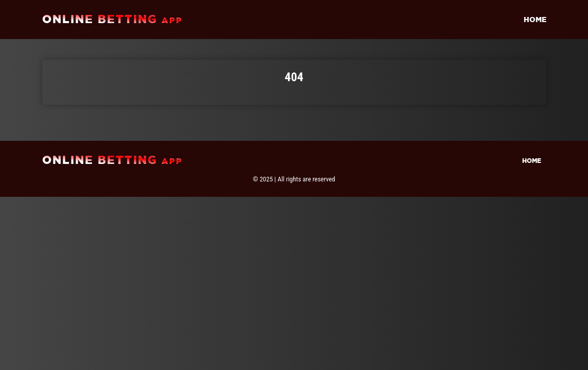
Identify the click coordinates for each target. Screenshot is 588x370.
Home (535, 20)
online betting (112, 19)
